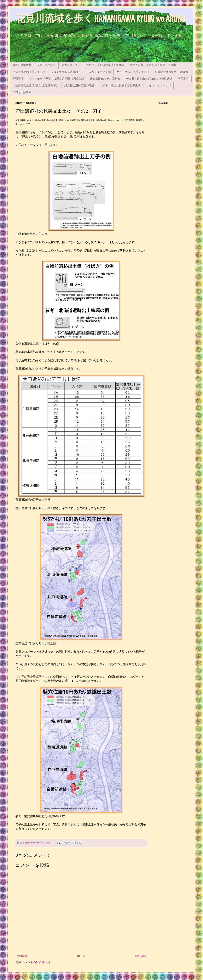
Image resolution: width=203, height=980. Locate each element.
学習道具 (183, 79)
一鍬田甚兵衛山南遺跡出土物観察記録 (149, 79)
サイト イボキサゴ (159, 85)
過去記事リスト (71, 65)
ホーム (81, 956)
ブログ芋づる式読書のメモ (67, 72)
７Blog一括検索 (22, 92)
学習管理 (18, 79)
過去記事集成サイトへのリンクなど (34, 65)
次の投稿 (22, 956)
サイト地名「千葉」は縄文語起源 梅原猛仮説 (57, 79)
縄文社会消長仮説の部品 (79, 85)
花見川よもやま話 (100, 72)
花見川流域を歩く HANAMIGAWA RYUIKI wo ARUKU (100, 19)
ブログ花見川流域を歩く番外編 (105, 65)
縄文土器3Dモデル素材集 (105, 79)
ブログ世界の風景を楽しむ (29, 72)
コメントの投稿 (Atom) (36, 962)
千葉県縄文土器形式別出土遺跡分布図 (36, 85)
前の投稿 (141, 956)
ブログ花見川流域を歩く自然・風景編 (153, 65)
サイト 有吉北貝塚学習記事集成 (120, 85)
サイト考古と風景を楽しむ (133, 72)
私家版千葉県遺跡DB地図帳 (172, 72)
